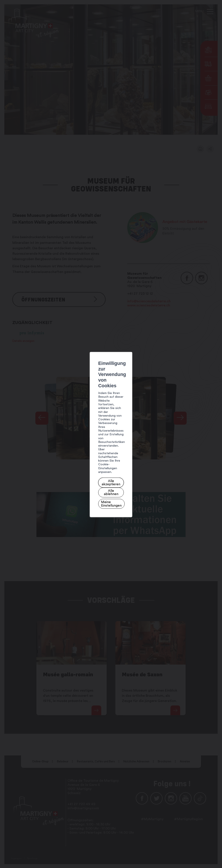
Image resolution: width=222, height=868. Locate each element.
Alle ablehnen (93, 448)
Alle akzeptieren (66, 448)
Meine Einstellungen (123, 448)
